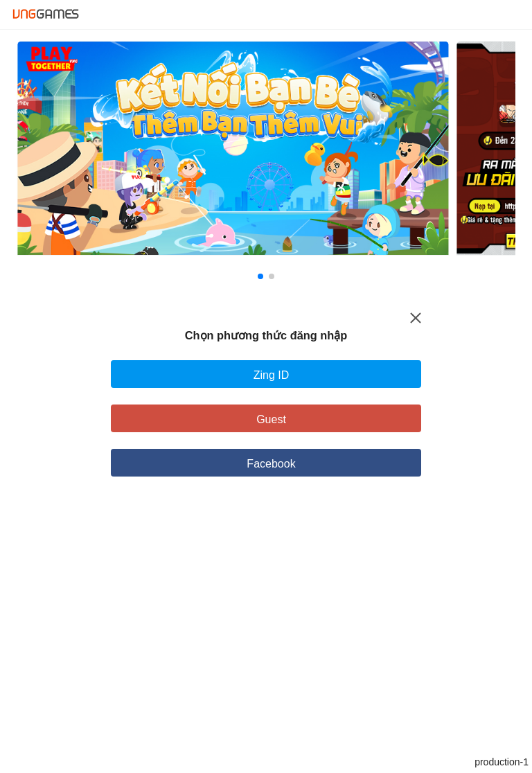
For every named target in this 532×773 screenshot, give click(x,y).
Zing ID (272, 375)
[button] (260, 276)
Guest (271, 419)
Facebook (271, 464)
